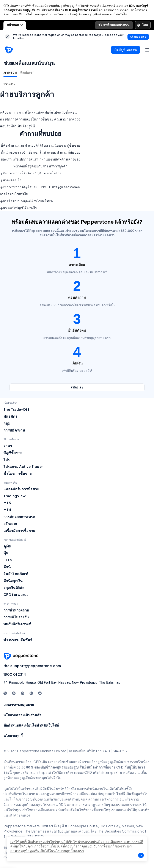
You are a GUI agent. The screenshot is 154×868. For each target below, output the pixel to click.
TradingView (15, 496)
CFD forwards (16, 595)
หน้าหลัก (15, 25)
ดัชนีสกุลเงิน (13, 581)
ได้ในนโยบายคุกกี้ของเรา (64, 851)
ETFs (8, 560)
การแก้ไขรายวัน (16, 617)
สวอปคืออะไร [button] (11, 181)
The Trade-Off (16, 410)
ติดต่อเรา (27, 73)
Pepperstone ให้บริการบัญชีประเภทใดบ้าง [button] (31, 174)
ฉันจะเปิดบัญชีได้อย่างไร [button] (18, 209)
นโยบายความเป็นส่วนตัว (22, 715)
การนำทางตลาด (16, 610)
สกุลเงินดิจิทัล (14, 588)
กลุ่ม (7, 423)
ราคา (8, 446)
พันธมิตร (10, 416)
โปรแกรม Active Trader (23, 467)
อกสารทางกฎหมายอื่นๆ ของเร (97, 805)
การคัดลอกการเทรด (19, 517)
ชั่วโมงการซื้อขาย (17, 474)
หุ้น (6, 553)
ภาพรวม (10, 73)
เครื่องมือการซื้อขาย (19, 531)
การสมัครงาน (14, 430)
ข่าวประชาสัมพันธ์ (18, 640)
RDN (63, 805)
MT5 (7, 503)
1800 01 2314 (15, 675)
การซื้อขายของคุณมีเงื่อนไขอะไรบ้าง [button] (27, 202)
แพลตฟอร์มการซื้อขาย (21, 489)
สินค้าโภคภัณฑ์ (16, 574)
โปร (7, 460)
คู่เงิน (7, 546)
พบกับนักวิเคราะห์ (17, 624)
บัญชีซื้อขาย (13, 453)
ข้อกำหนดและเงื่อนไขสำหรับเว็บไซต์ (31, 725)
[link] (7, 37)
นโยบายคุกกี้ (13, 736)
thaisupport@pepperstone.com (32, 666)
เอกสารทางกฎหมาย (19, 705)
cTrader (10, 524)
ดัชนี (7, 567)
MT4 (7, 510)
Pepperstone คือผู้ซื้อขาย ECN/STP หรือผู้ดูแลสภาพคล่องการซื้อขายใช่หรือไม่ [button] (40, 191)
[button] (141, 855)
